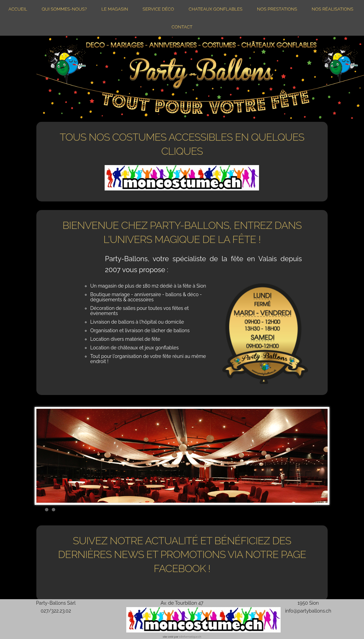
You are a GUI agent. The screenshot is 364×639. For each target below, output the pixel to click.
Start (319, 509)
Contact (182, 27)
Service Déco (158, 9)
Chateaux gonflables (216, 9)
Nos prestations (277, 9)
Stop (324, 509)
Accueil (18, 9)
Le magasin (115, 9)
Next (319, 456)
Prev (45, 456)
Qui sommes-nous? (64, 9)
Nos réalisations (332, 9)
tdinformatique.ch (190, 637)
